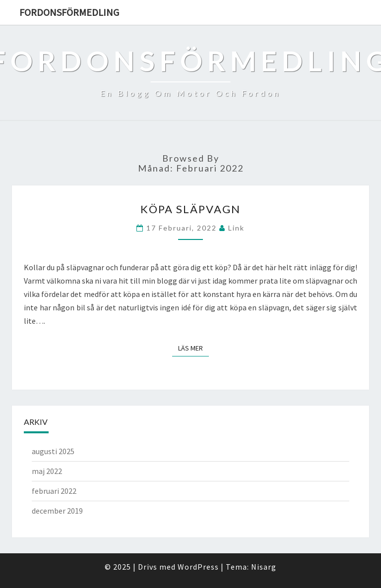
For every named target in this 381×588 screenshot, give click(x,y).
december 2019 (57, 511)
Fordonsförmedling (69, 12)
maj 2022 (47, 471)
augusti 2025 (53, 451)
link (236, 228)
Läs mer (193, 348)
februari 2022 (54, 491)
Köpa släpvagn (190, 209)
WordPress (198, 567)
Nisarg (264, 567)
